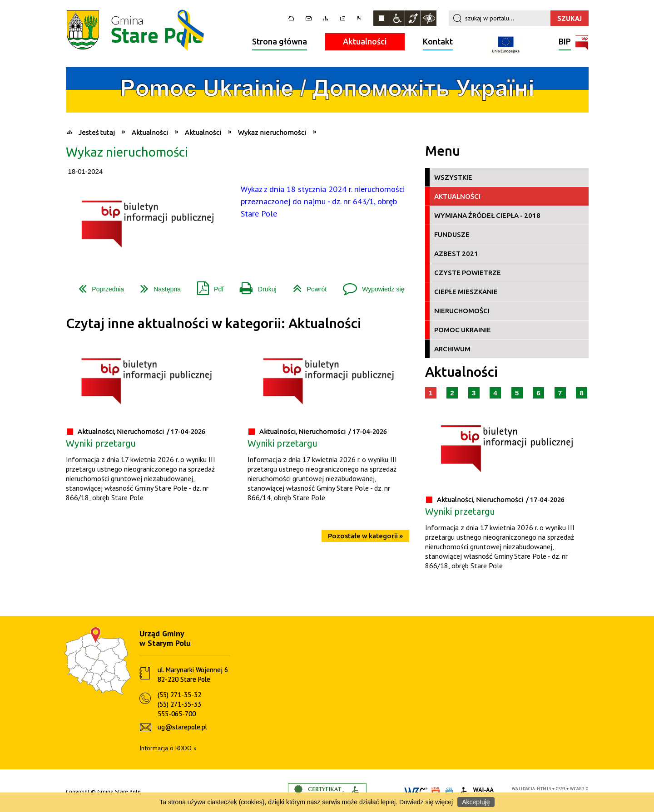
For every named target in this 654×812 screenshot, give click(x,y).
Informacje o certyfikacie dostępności (327, 792)
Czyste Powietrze (468, 273)
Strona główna (280, 41)
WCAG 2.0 (579, 789)
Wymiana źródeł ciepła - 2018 (487, 215)
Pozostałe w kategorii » (365, 536)
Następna (157, 286)
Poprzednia (98, 286)
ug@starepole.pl (182, 727)
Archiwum (452, 349)
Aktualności (365, 41)
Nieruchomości (462, 311)
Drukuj (254, 286)
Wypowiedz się (370, 286)
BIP (565, 42)
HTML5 (544, 789)
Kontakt (438, 41)
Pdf (207, 286)
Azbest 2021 (456, 253)
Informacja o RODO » (168, 748)
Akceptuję (476, 802)
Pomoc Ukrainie (463, 330)
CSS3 (561, 789)
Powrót (306, 286)
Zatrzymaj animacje (381, 18)
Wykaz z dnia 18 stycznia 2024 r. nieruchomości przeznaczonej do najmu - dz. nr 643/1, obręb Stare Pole (323, 201)
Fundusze (452, 234)
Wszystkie (453, 177)
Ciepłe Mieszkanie (466, 292)
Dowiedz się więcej (426, 802)
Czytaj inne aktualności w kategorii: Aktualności (213, 323)
